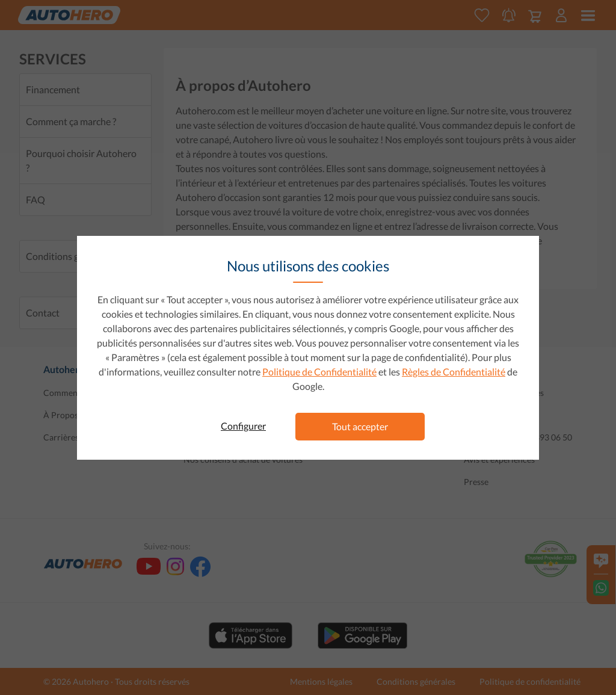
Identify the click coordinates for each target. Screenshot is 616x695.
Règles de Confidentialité (454, 372)
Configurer (243, 426)
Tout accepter (360, 426)
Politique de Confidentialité (319, 372)
